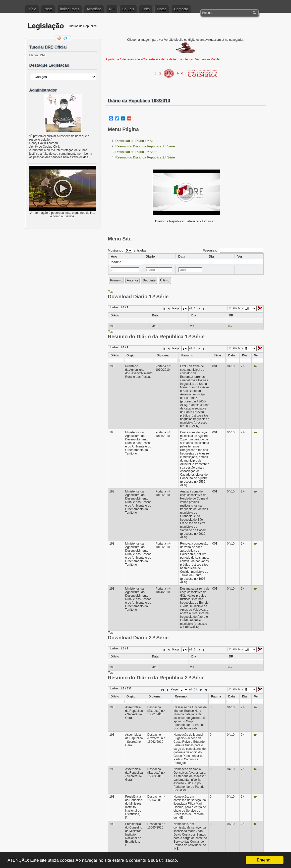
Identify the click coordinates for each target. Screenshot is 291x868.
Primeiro (116, 280)
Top (111, 291)
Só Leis (128, 9)
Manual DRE (38, 55)
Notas (162, 9)
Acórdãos (94, 9)
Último (165, 280)
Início (32, 9)
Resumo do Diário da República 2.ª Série (145, 157)
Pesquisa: (233, 250)
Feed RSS (60, 38)
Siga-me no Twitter (66, 38)
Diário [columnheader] (150, 256)
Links (146, 9)
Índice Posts (70, 9)
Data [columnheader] (182, 256)
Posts (48, 9)
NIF (112, 9)
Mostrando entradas (127, 250)
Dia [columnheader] (211, 256)
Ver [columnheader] (240, 256)
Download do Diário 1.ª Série (136, 141)
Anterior (133, 280)
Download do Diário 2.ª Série (136, 152)
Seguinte (149, 280)
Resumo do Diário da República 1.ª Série (145, 146)
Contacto (181, 9)
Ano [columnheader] (114, 256)
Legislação (46, 26)
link (230, 326)
